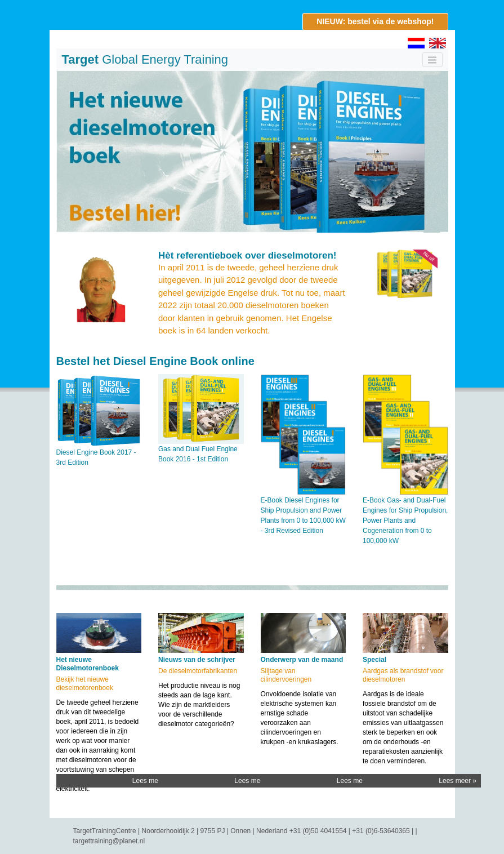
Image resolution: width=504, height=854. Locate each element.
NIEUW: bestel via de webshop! (375, 21)
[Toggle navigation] (432, 60)
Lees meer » (151, 781)
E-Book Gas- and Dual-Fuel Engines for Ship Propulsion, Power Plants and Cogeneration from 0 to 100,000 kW (405, 521)
